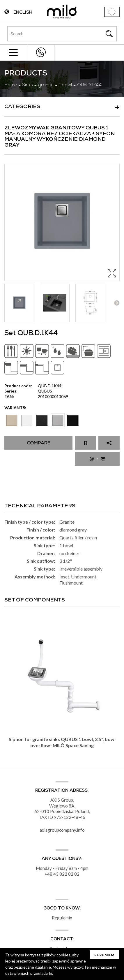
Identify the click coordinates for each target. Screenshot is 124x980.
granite (46, 85)
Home (11, 85)
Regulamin (62, 918)
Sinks (28, 85)
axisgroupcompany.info (62, 830)
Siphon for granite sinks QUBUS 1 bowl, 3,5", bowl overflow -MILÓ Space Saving (62, 742)
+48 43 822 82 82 (41, 52)
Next (117, 303)
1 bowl (65, 85)
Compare (39, 444)
